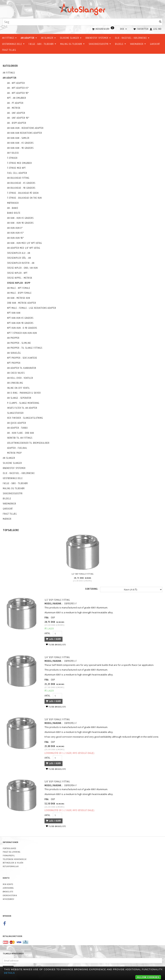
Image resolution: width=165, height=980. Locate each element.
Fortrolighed (9, 848)
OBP (53, 617)
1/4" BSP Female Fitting (57, 657)
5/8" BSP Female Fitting (57, 781)
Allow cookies (148, 977)
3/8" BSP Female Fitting (57, 719)
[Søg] (160, 22)
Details (9, 973)
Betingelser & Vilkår (13, 863)
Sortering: (92, 589)
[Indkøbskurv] (103, 29)
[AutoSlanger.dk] (82, 8)
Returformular (11, 866)
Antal (48, 633)
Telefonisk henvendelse (15, 859)
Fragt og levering (12, 852)
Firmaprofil (9, 855)
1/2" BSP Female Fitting (82, 574)
